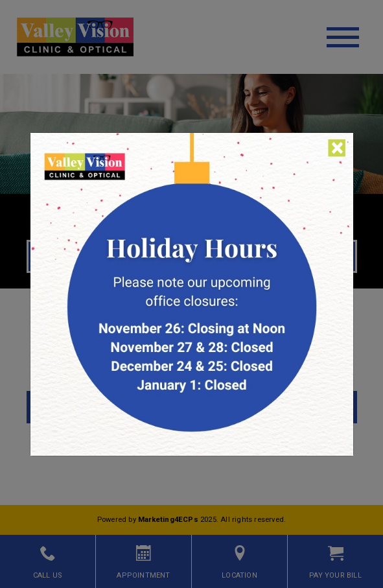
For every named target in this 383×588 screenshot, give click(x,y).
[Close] (337, 148)
